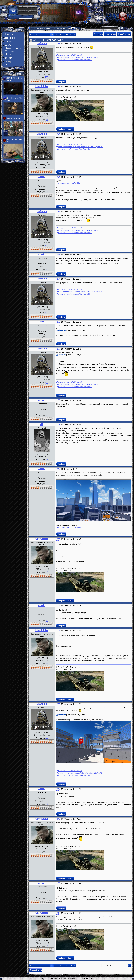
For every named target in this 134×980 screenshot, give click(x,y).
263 (58, 134)
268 (58, 322)
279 (58, 883)
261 (58, 44)
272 (58, 469)
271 (58, 425)
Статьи (8, 41)
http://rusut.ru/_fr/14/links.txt (70, 55)
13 (47, 34)
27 (67, 34)
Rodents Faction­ (14, 119)
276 (58, 704)
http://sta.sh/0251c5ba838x (69, 527)
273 (58, 539)
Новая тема (110, 34)
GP (42, 424)
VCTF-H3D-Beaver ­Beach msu (15, 141)
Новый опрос (124, 34)
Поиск (8, 54)
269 (58, 349)
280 (58, 913)
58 (47, 119)
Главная (35, 28)
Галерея (8, 58)
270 (58, 400)
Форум (8, 45)
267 (58, 279)
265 (58, 212)
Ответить (98, 34)
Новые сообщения (13, 48)
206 (47, 460)
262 (58, 87)
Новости (9, 34)
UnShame (42, 43)
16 (60, 34)
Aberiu (42, 177)
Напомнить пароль (25, 18)
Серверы (9, 61)
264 (58, 177)
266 (58, 255)
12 (43, 34)
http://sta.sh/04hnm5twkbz (69, 183)
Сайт (49, 28)
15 (56, 34)
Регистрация (14, 18)
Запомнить (13, 16)
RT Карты (57, 28)
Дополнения (11, 38)
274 (58, 606)
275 (58, 631)
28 (71, 34)
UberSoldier (42, 86)
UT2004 (9, 64)
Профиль (61, 82)
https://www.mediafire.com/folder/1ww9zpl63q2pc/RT (80, 57)
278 (58, 819)
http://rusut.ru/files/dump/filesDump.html (75, 60)
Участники (10, 51)
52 (47, 192)
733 (47, 77)
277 (58, 789)
